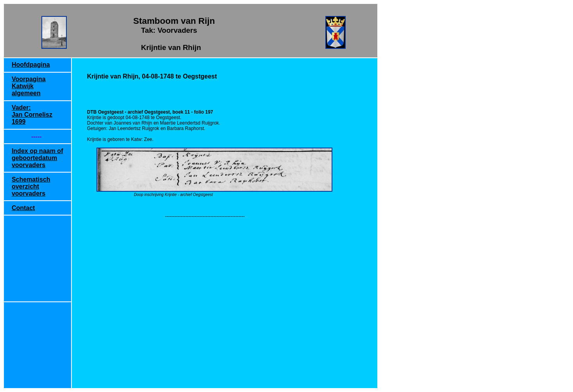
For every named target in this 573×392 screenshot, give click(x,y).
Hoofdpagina (31, 65)
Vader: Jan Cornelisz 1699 (32, 115)
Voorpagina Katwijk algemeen (29, 86)
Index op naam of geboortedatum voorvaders (37, 158)
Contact (23, 208)
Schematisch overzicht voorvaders (31, 186)
